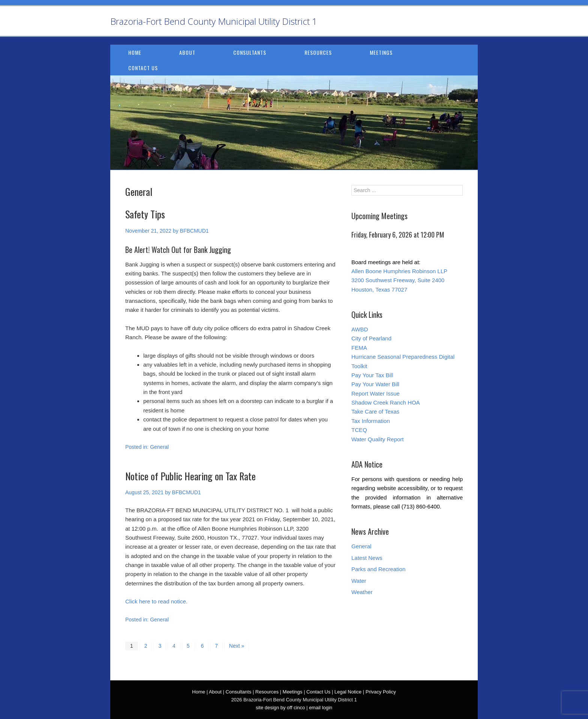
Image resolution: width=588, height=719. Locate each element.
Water (359, 581)
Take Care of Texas (375, 411)
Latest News (367, 558)
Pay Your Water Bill (375, 384)
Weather (362, 592)
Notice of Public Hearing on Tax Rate (190, 476)
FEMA (359, 348)
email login (321, 708)
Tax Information (371, 421)
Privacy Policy (381, 692)
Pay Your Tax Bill (372, 375)
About (187, 52)
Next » (237, 646)
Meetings (381, 52)
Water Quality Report (378, 439)
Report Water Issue (376, 393)
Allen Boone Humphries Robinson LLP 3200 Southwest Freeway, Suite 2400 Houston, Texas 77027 (399, 280)
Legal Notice (348, 692)
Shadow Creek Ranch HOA (386, 402)
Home (135, 52)
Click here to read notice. (156, 601)
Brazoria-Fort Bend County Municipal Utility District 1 (214, 21)
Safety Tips (145, 214)
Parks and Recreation (378, 569)
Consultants (250, 52)
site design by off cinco (280, 708)
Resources (318, 52)
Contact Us (143, 68)
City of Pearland (371, 338)
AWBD (360, 329)
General (159, 447)
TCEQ (359, 430)
